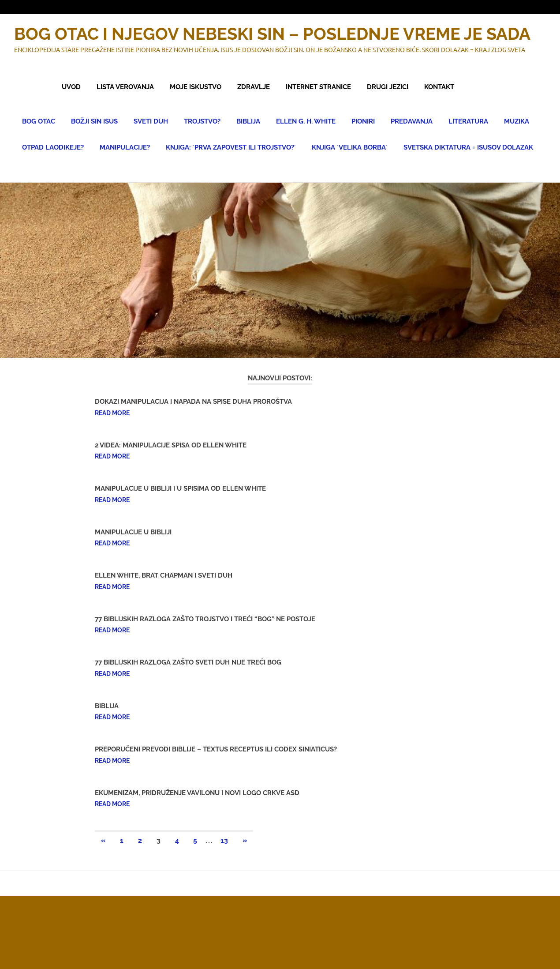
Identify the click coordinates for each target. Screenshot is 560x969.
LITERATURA (468, 121)
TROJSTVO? (202, 121)
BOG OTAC (39, 121)
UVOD (71, 87)
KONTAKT (439, 87)
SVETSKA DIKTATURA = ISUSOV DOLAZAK (468, 147)
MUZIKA (517, 121)
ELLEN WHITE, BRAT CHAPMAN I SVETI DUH (164, 575)
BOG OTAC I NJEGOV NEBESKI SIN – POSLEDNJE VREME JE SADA (272, 34)
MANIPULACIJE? (125, 147)
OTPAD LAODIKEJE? (53, 147)
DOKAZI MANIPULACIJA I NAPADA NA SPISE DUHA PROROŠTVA (193, 402)
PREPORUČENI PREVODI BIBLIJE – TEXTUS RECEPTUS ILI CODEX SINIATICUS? (216, 749)
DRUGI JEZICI (388, 87)
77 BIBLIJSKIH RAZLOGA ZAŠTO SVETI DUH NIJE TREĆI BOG (188, 662)
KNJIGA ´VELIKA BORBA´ (350, 147)
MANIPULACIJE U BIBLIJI (133, 532)
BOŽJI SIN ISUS (94, 121)
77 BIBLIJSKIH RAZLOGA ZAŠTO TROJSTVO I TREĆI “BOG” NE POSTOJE (205, 619)
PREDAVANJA (412, 121)
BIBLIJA (248, 121)
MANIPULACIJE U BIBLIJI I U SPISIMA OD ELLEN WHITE (180, 488)
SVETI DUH (151, 121)
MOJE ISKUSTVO (196, 87)
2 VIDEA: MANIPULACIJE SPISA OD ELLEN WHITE (171, 445)
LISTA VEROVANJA (125, 87)
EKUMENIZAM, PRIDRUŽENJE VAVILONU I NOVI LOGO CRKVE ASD (197, 793)
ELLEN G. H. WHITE (306, 121)
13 (224, 840)
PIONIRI (363, 121)
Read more (112, 413)
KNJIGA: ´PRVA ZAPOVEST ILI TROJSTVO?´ (231, 147)
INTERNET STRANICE (318, 87)
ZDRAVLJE (254, 87)
